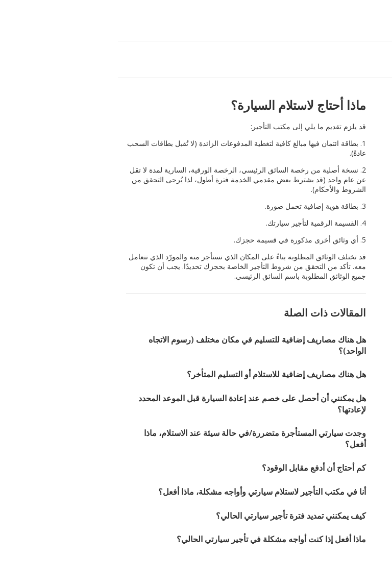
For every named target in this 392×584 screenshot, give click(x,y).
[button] (11, 20)
